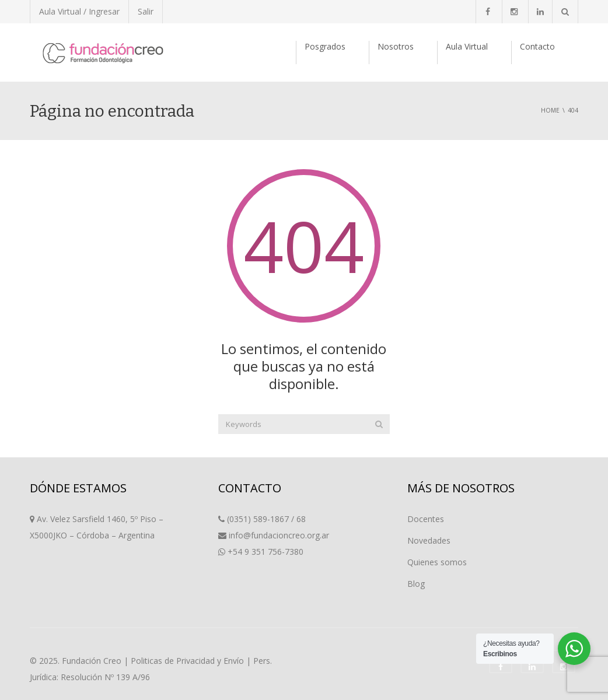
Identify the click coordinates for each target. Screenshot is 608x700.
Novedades (429, 540)
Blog (416, 584)
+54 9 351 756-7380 (265, 552)
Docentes (426, 519)
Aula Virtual (467, 46)
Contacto (537, 46)
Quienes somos (437, 562)
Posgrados (325, 46)
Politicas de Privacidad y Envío (187, 661)
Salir (146, 11)
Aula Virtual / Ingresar (79, 11)
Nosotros (396, 46)
